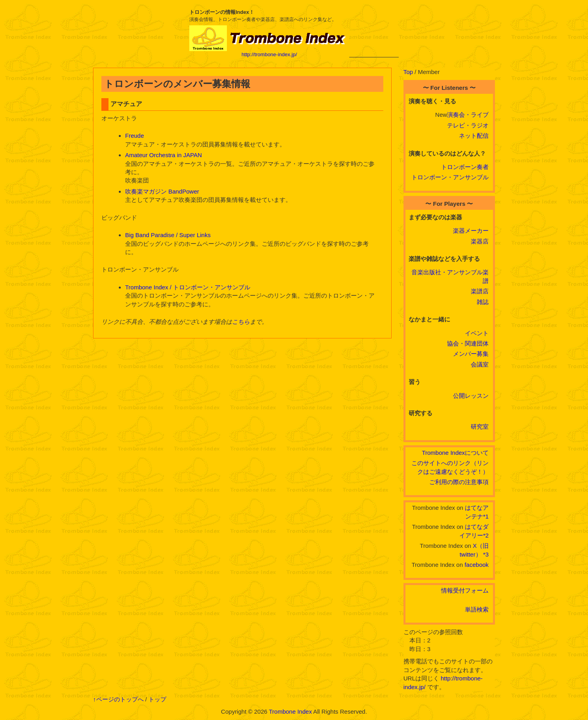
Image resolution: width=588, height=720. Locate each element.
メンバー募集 (471, 354)
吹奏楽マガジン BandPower (162, 191)
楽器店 (480, 241)
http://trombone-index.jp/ (269, 54)
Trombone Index (290, 711)
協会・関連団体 (468, 343)
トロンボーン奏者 (465, 167)
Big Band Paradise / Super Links (168, 235)
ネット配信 (474, 136)
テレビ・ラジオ (468, 125)
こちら (241, 322)
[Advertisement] (374, 33)
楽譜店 (480, 291)
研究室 (480, 426)
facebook (477, 565)
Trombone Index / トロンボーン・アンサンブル (188, 287)
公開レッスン (471, 396)
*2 (486, 535)
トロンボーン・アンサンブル (450, 177)
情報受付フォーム (465, 590)
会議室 (480, 364)
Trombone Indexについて (455, 453)
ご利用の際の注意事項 (459, 482)
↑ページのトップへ (118, 699)
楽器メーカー (471, 231)
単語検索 (477, 609)
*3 (486, 554)
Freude (135, 136)
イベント (477, 333)
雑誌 (483, 302)
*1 (486, 516)
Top (408, 72)
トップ (157, 699)
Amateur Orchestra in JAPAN (164, 155)
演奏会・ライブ (468, 115)
